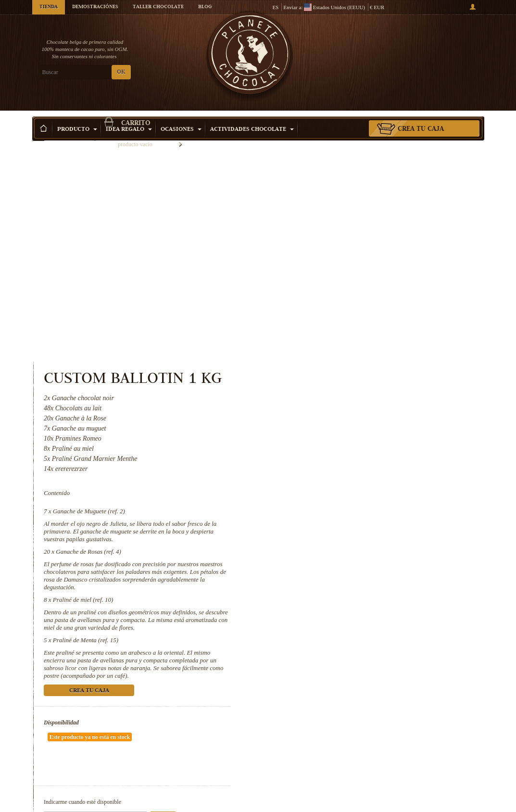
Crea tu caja (421, 115)
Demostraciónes (95, 7)
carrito (431, 46)
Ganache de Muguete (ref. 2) (349, 289)
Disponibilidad (321, 500)
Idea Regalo (129, 115)
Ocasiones (181, 115)
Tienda (49, 7)
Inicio (38, 132)
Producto (77, 115)
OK (121, 72)
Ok (423, 567)
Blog (205, 7)
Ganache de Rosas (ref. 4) (349, 329)
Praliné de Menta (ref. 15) (345, 418)
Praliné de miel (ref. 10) (343, 377)
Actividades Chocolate (252, 115)
